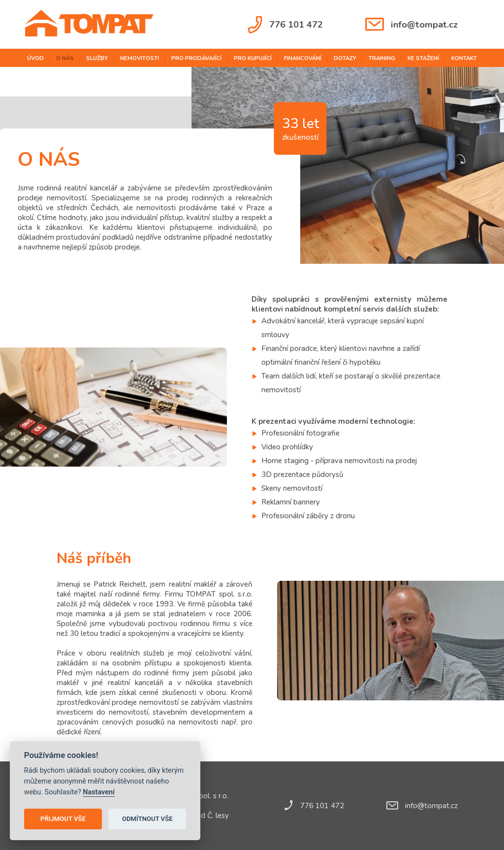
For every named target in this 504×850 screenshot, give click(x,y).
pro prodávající (196, 58)
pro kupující (253, 58)
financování (303, 58)
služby (97, 58)
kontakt (464, 58)
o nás (65, 58)
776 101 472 (285, 25)
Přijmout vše (63, 819)
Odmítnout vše (147, 819)
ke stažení (423, 58)
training (382, 58)
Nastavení (99, 792)
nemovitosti (140, 58)
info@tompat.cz (411, 24)
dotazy (345, 58)
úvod (35, 58)
